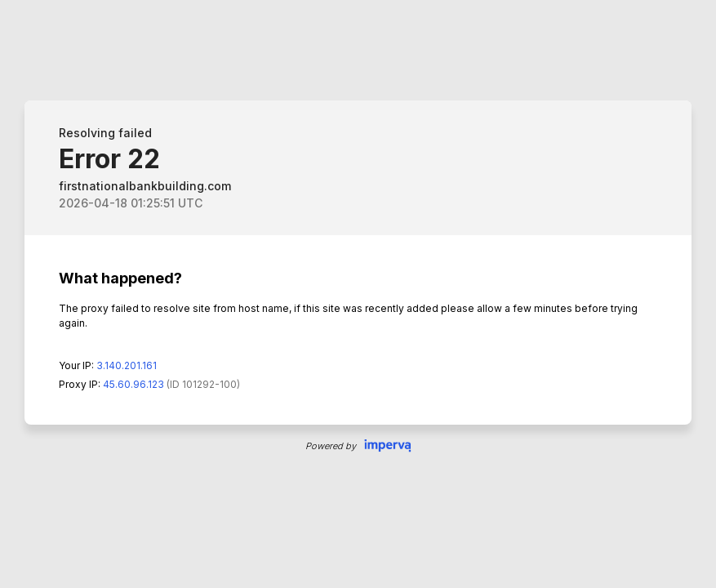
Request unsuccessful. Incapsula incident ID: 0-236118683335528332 (358, 294)
